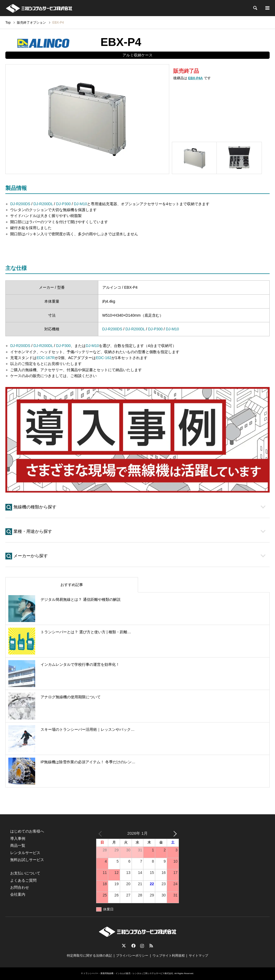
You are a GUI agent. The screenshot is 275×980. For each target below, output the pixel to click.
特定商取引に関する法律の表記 (89, 956)
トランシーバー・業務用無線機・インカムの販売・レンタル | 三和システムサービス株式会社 (128, 973)
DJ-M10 (80, 204)
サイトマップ (198, 956)
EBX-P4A (196, 78)
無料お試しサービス (27, 860)
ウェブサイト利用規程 (169, 956)
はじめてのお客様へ (27, 831)
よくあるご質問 (23, 880)
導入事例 (18, 838)
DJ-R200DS (20, 204)
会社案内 (18, 894)
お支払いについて (25, 873)
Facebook (133, 946)
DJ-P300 (63, 204)
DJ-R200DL (43, 204)
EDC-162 (104, 358)
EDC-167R (46, 358)
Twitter (124, 946)
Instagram (142, 946)
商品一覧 (18, 845)
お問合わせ (20, 887)
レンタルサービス (25, 853)
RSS (151, 946)
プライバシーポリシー (132, 956)
